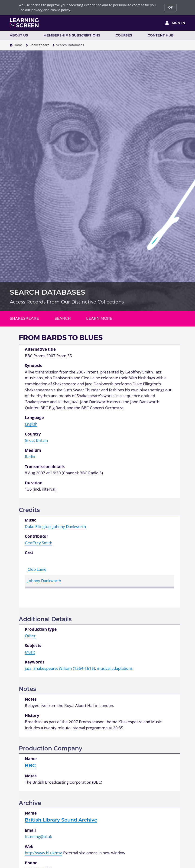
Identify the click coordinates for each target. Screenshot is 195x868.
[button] (11, 45)
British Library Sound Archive (61, 820)
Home (18, 45)
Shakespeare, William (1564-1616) (64, 668)
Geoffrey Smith (39, 543)
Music (30, 652)
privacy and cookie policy (51, 10)
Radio (30, 457)
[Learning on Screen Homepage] (24, 23)
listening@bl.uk (38, 837)
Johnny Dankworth (69, 526)
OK (171, 7)
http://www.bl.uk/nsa (44, 853)
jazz (28, 668)
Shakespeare (39, 45)
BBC (30, 765)
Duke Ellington (38, 526)
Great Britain (36, 440)
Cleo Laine (37, 569)
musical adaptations (115, 668)
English (31, 424)
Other (30, 636)
